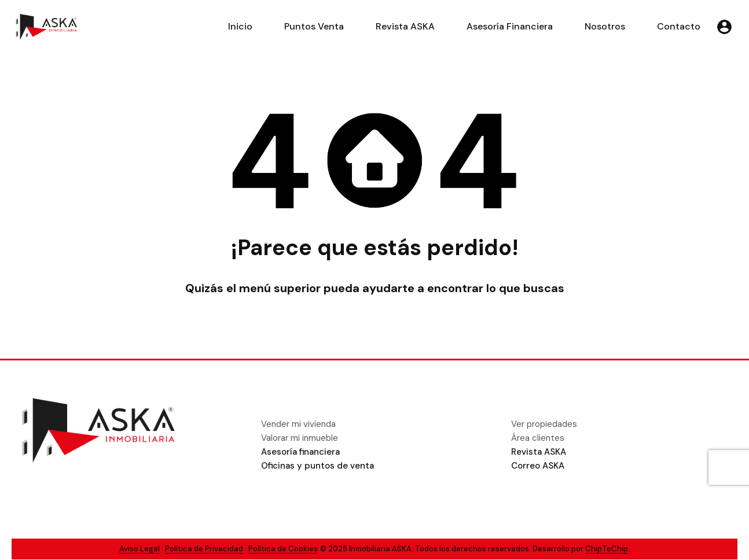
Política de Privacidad (204, 549)
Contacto (679, 26)
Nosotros (605, 26)
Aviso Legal (139, 549)
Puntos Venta (314, 26)
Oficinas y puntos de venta (317, 466)
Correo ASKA (538, 466)
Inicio (240, 26)
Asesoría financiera (300, 452)
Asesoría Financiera (510, 26)
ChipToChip (607, 549)
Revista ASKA (405, 26)
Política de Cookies (283, 549)
